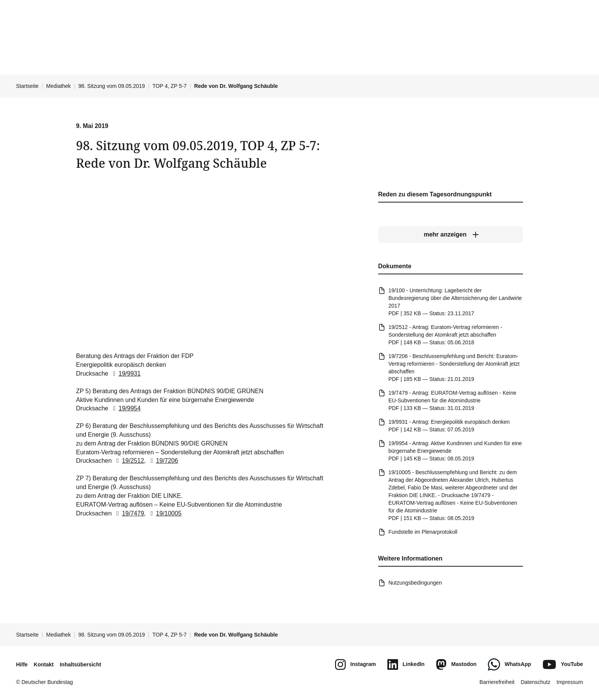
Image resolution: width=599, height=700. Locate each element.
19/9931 (125, 373)
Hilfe (22, 664)
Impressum (570, 682)
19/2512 (129, 461)
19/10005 (164, 513)
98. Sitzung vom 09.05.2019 (112, 86)
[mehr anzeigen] (451, 235)
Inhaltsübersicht (80, 664)
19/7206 (163, 461)
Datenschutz (536, 682)
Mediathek (59, 86)
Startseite (27, 86)
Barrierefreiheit (497, 682)
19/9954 (125, 409)
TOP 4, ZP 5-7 (170, 86)
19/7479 (129, 513)
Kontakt (44, 664)
